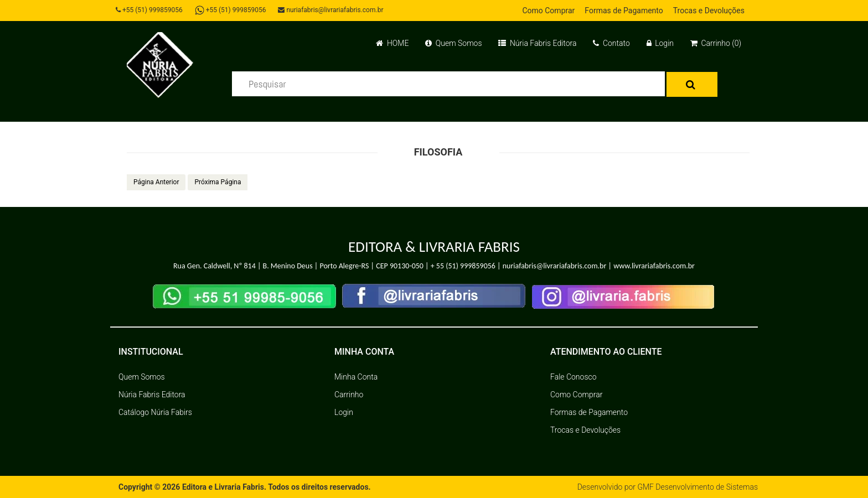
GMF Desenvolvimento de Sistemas (697, 487)
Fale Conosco (573, 377)
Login (660, 43)
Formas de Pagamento (624, 11)
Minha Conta (356, 377)
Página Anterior (156, 182)
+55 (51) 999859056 (149, 10)
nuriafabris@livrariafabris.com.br (330, 10)
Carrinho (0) (716, 43)
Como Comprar (548, 11)
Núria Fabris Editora (537, 43)
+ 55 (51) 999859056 (463, 266)
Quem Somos (453, 43)
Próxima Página (218, 182)
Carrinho (349, 395)
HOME (392, 43)
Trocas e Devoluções (709, 11)
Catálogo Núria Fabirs (155, 412)
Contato (611, 43)
